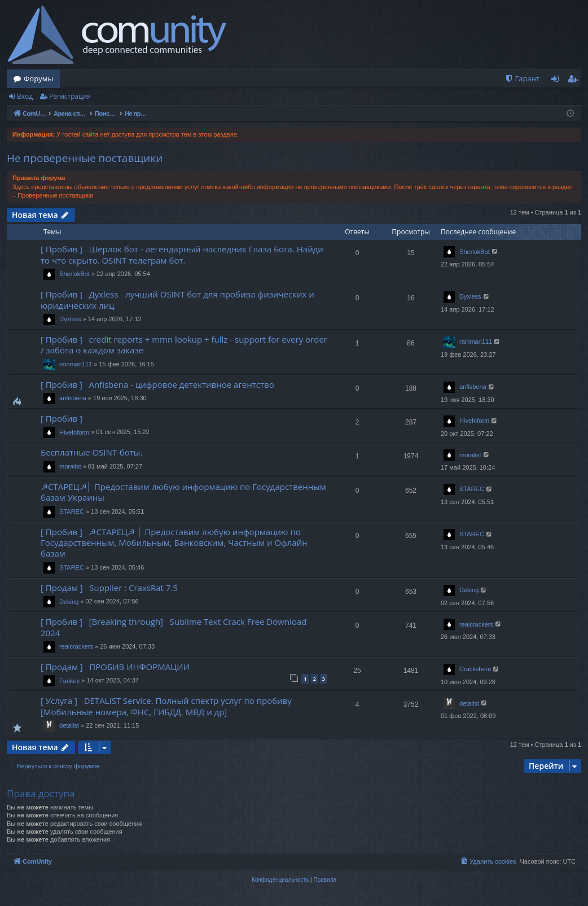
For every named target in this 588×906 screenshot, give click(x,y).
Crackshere (475, 669)
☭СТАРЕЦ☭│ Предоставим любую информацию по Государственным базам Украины (183, 492)
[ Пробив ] (64, 418)
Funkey (69, 681)
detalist (69, 725)
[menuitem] (522, 79)
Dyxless (70, 319)
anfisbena (73, 398)
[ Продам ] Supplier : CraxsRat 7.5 (109, 588)
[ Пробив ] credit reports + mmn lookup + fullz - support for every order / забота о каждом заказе (184, 345)
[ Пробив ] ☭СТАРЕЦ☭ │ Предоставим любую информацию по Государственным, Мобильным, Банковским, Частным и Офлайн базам (174, 543)
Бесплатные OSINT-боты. (91, 452)
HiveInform (74, 432)
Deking (69, 602)
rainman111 (76, 364)
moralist (70, 466)
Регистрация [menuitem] (575, 81)
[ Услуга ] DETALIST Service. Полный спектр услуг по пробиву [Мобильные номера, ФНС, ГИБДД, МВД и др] (166, 706)
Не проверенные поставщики (85, 158)
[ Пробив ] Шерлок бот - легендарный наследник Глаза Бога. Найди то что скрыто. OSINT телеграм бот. (182, 254)
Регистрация (70, 96)
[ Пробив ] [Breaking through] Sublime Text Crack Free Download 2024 (174, 627)
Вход (25, 96)
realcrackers (76, 646)
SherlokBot (74, 274)
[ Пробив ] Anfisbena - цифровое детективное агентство (157, 384)
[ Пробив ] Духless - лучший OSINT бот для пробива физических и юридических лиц (177, 299)
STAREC (72, 511)
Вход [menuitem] (557, 81)
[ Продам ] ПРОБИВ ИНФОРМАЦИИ (115, 667)
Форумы (38, 78)
